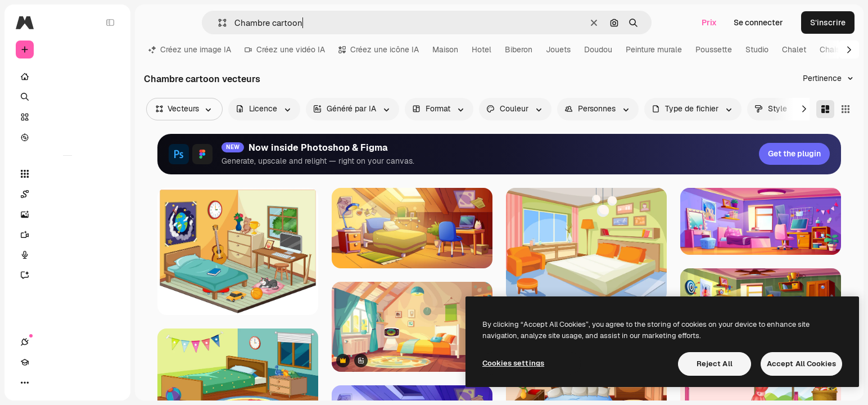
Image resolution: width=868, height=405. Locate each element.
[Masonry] (825, 109)
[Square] (846, 109)
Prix (709, 22)
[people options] (598, 109)
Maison (445, 49)
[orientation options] (439, 109)
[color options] (515, 109)
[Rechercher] (67, 97)
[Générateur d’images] (67, 214)
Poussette (714, 49)
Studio (757, 49)
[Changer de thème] (65, 382)
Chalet (794, 49)
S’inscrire (828, 22)
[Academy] (45, 382)
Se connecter (758, 22)
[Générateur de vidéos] (67, 235)
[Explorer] (67, 137)
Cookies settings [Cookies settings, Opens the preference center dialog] (513, 363)
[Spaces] (67, 194)
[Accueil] (67, 76)
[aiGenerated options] (352, 109)
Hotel (482, 49)
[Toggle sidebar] (110, 22)
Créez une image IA (190, 49)
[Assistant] (67, 275)
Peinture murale (654, 49)
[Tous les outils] (67, 174)
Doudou (598, 49)
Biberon (519, 49)
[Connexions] (25, 382)
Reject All (715, 364)
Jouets (558, 49)
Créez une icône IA (379, 49)
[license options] (264, 109)
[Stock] (67, 117)
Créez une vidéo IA (285, 49)
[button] (218, 23)
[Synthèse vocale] (67, 255)
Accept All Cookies (801, 364)
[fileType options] (693, 109)
